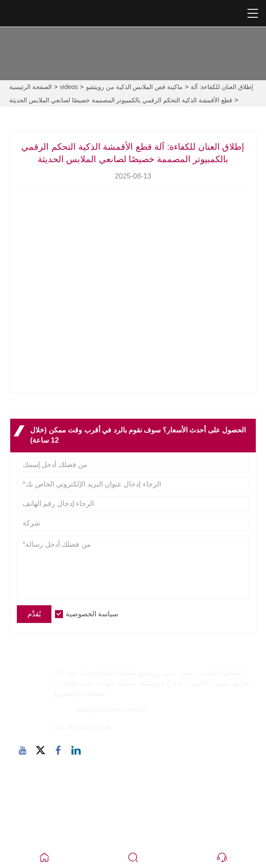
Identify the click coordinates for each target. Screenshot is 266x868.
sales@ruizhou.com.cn (111, 710)
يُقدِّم (34, 614)
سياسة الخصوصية (92, 614)
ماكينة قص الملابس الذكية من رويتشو (134, 87)
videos (69, 87)
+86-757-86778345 (82, 728)
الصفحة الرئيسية (31, 87)
